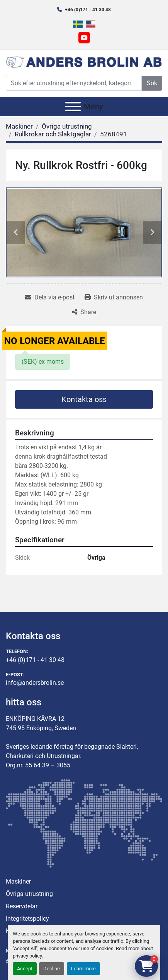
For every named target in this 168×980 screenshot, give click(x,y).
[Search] (74, 83)
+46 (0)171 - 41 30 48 (88, 10)
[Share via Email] (50, 297)
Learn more (83, 969)
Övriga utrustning (29, 894)
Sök (152, 83)
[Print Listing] (114, 297)
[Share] (84, 312)
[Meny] (73, 107)
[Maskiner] (19, 126)
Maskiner (18, 881)
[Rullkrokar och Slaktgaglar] (53, 134)
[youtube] (84, 38)
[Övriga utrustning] (67, 126)
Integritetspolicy (27, 919)
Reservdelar (22, 906)
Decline (52, 969)
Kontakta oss (84, 399)
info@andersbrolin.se (35, 683)
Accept (25, 969)
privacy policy (27, 956)
